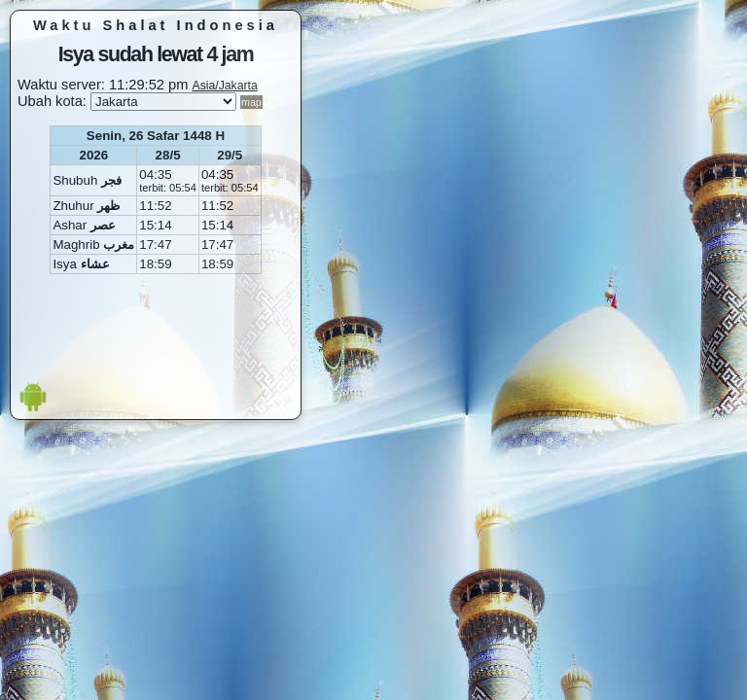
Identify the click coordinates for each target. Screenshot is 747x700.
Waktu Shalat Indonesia (156, 25)
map (251, 102)
